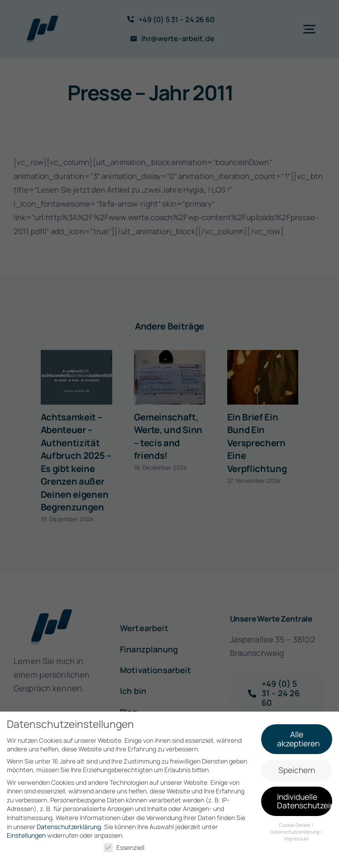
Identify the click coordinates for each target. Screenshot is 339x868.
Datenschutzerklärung (69, 825)
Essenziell (124, 846)
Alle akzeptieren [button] (298, 737)
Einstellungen (26, 834)
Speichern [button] (297, 768)
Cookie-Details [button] (295, 824)
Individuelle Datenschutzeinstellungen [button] (305, 799)
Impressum (296, 837)
